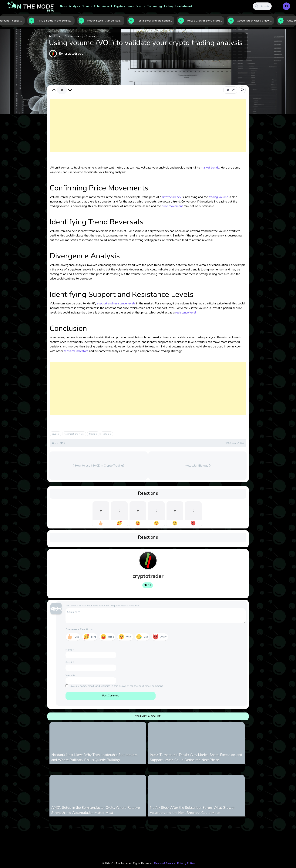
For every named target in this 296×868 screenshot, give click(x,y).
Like (77, 637)
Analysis (74, 6)
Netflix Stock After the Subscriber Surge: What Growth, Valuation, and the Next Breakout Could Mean (192, 810)
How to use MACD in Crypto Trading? (99, 466)
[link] (242, 90)
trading (93, 434)
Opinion (87, 6)
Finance (90, 36)
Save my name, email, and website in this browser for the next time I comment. (116, 686)
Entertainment (103, 6)
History (169, 6)
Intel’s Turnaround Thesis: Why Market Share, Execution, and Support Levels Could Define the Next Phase (196, 757)
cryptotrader (148, 576)
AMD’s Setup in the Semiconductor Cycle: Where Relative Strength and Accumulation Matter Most (96, 810)
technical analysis (74, 434)
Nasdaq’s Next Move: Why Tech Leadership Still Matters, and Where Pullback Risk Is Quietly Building (95, 757)
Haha (111, 637)
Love (94, 637)
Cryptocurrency (124, 6)
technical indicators (76, 351)
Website (71, 675)
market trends (210, 168)
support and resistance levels (116, 303)
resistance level (186, 313)
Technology (155, 6)
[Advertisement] (148, 129)
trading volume (219, 197)
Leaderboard (184, 6)
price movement (172, 206)
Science (140, 6)
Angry (163, 637)
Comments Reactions (79, 629)
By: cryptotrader (72, 54)
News (64, 6)
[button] (278, 6)
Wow (129, 637)
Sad (146, 637)
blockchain (56, 36)
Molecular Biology (198, 466)
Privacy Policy (186, 863)
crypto (55, 434)
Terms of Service (164, 863)
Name (70, 650)
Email (70, 663)
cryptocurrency (172, 197)
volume (107, 434)
